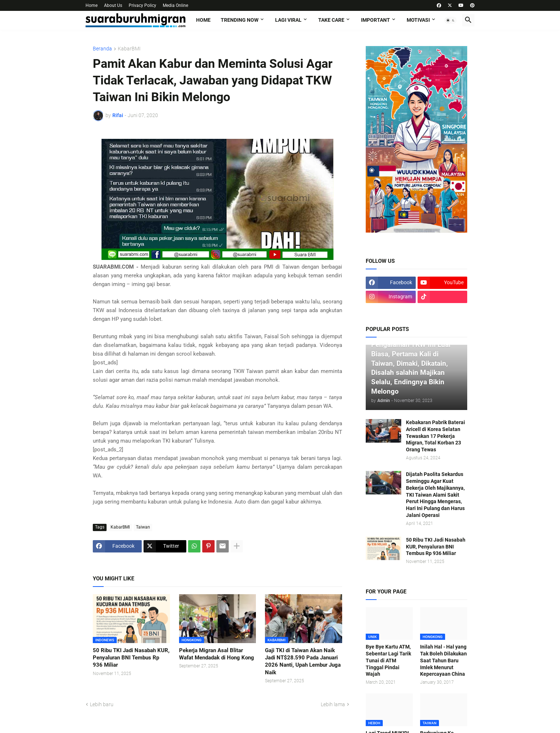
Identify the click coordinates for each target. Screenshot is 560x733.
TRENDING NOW (240, 20)
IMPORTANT (376, 20)
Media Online (175, 5)
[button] (451, 20)
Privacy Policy (142, 5)
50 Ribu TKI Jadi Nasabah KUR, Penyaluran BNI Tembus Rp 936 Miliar (131, 658)
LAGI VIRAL (288, 20)
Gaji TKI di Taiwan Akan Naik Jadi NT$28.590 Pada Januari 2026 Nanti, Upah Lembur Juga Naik (303, 661)
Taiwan (143, 527)
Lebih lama (333, 704)
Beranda (102, 49)
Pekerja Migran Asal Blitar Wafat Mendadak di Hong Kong (217, 654)
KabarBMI (129, 49)
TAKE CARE (331, 20)
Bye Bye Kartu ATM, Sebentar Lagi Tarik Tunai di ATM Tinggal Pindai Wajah (388, 660)
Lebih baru (102, 704)
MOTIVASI (418, 20)
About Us (113, 5)
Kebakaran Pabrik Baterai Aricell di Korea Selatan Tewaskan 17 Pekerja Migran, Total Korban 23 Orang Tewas (435, 436)
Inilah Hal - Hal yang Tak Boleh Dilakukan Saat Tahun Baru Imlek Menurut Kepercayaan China (443, 660)
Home (92, 5)
